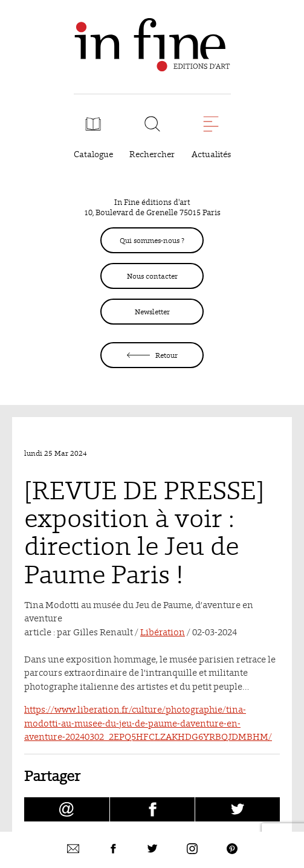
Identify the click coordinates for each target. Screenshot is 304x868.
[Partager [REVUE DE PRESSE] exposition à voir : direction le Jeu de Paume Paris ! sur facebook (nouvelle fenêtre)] (152, 809)
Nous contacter (152, 276)
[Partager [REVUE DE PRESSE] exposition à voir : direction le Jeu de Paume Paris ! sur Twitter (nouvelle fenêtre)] (238, 809)
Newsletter (152, 312)
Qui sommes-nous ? (152, 240)
